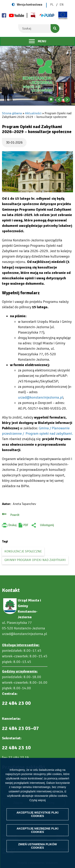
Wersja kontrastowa (29, 5)
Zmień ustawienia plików (38, 846)
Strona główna (12, 113)
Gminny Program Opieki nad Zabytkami (35, 560)
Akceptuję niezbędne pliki (37, 830)
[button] (37, 172)
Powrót (15, 515)
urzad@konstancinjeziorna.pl (40, 397)
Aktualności (33, 113)
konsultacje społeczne (23, 551)
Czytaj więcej (38, 800)
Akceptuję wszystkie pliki (37, 814)
